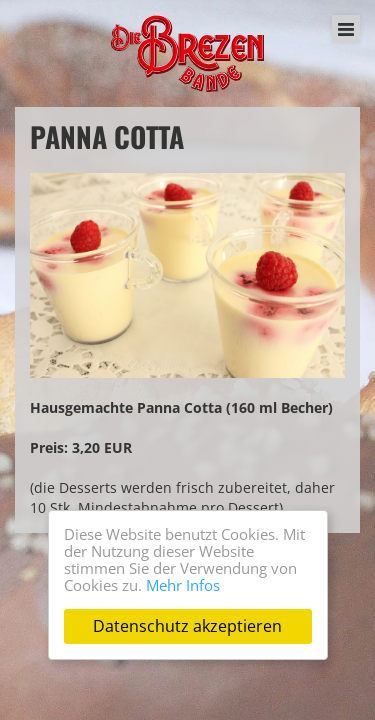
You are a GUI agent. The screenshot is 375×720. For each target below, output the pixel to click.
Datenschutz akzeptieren (187, 626)
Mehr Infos (183, 585)
